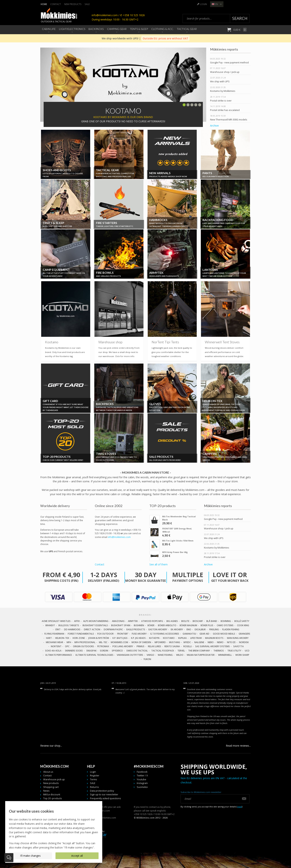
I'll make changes (30, 856)
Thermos (219, 651)
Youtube (142, 779)
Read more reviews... (238, 746)
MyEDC (187, 642)
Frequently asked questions (106, 798)
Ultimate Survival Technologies (94, 655)
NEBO (211, 642)
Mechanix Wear (54, 642)
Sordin (104, 651)
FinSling (214, 629)
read (239, 807)
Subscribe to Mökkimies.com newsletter (201, 792)
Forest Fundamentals (81, 634)
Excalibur (200, 629)
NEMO (220, 642)
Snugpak (91, 651)
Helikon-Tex (62, 638)
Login (203, 4)
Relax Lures (155, 646)
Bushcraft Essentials (95, 625)
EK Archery (177, 629)
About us (48, 772)
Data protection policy (102, 791)
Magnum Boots (214, 638)
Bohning (226, 621)
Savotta (238, 646)
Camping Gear (117, 29)
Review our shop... (51, 746)
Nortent (56, 646)
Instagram (142, 783)
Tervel (181, 651)
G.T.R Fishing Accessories (165, 634)
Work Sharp (242, 655)
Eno (189, 629)
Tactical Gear (187, 29)
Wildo (180, 655)
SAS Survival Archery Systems (212, 646)
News (46, 791)
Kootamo (169, 638)
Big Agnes (172, 621)
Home (44, 4)
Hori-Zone (79, 638)
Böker (151, 625)
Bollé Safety (242, 621)
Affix (77, 621)
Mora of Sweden (141, 642)
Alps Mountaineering (96, 621)
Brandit (50, 625)
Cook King (243, 625)
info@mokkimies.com (119, 537)
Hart (49, 638)
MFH (69, 642)
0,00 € (240, 30)
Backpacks (96, 29)
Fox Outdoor (105, 634)
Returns (94, 787)
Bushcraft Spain (121, 625)
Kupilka (182, 638)
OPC (67, 646)
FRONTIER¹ (123, 634)
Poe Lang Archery (123, 646)
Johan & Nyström (99, 638)
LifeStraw (196, 638)
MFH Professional (85, 642)
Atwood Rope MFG (152, 621)
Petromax (103, 646)
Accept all (77, 856)
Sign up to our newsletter (104, 794)
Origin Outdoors (83, 646)
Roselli (188, 646)
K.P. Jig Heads (138, 638)
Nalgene (199, 642)
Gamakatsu (189, 634)
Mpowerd (160, 642)
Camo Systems (225, 625)
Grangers (244, 634)
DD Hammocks (72, 629)
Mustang (175, 642)
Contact (56, 4)
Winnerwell (225, 655)
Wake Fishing (165, 655)
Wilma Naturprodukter (201, 655)
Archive (214, 126)
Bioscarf (198, 621)
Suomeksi (142, 787)
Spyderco (117, 651)
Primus (140, 646)
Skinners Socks (74, 651)
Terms (94, 779)
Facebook (142, 772)
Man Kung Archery (238, 638)
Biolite (185, 621)
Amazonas (118, 621)
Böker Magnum (188, 625)
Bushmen (139, 625)
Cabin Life (49, 29)
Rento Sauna (172, 646)
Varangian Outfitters (130, 655)
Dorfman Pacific (113, 629)
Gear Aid (204, 634)
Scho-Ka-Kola (53, 651)
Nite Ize (231, 642)
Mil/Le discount (52, 794)
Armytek (133, 621)
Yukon (147, 659)
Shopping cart (51, 787)
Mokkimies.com (119, 642)
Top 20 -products (53, 798)
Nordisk (244, 642)
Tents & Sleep (139, 29)
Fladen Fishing (231, 629)
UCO (247, 651)
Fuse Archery (139, 634)
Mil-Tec (103, 642)
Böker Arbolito (167, 625)
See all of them (158, 564)
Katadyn (154, 638)
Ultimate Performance (59, 655)
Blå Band (212, 621)
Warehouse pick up (54, 779)
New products (73, 4)
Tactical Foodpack (163, 651)
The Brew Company (199, 651)
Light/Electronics (72, 29)
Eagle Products (136, 629)
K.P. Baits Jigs (120, 638)
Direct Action (92, 629)
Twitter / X (142, 776)
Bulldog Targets (69, 625)
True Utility (234, 651)
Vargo (150, 655)
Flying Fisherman (54, 634)
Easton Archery (158, 629)
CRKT (58, 629)
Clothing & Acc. (162, 29)
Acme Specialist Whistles (56, 621)
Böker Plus (207, 625)
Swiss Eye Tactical (137, 651)
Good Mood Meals (224, 634)
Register (95, 776)
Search (240, 18)
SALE (87, 4)
